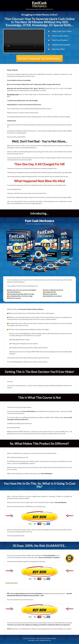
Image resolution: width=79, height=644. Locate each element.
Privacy (33, 638)
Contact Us (26, 638)
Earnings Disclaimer (50, 638)
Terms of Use (40, 638)
